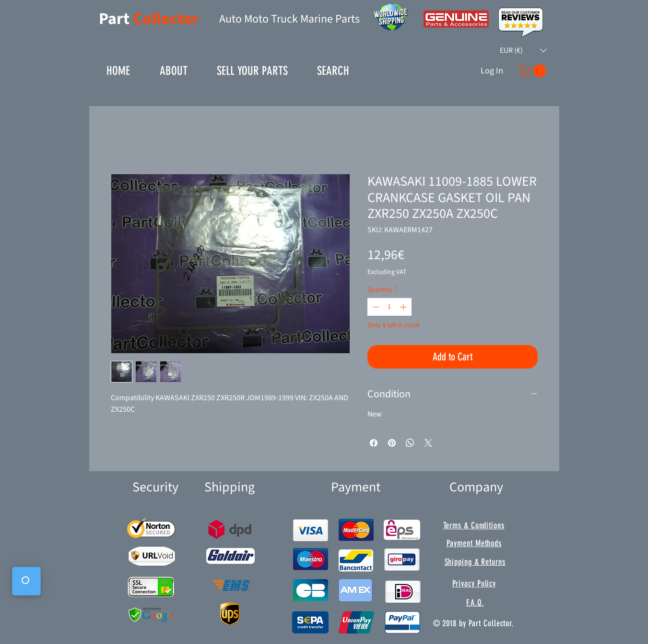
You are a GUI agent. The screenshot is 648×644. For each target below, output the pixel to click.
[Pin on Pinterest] (392, 443)
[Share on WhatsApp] (410, 443)
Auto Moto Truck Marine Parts (289, 19)
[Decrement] (375, 307)
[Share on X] (428, 443)
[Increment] (404, 307)
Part (116, 19)
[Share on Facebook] (374, 443)
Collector (166, 19)
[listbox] (523, 50)
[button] (523, 50)
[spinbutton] (389, 307)
